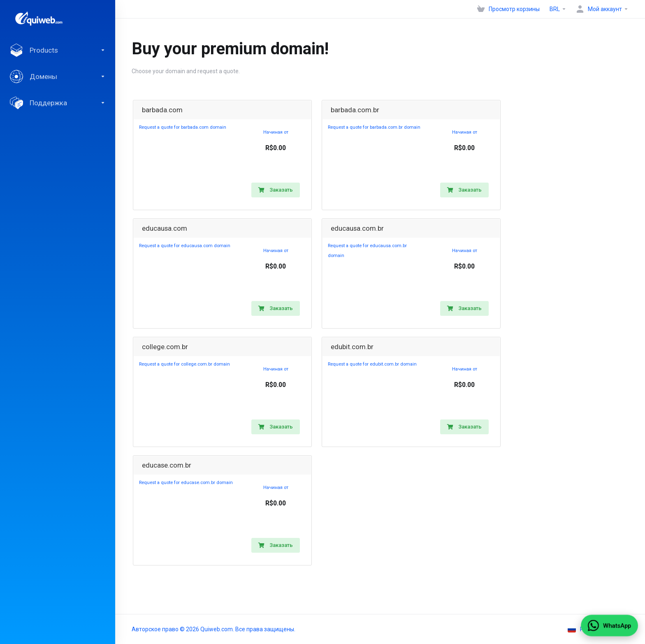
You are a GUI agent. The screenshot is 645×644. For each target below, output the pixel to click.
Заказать (276, 190)
